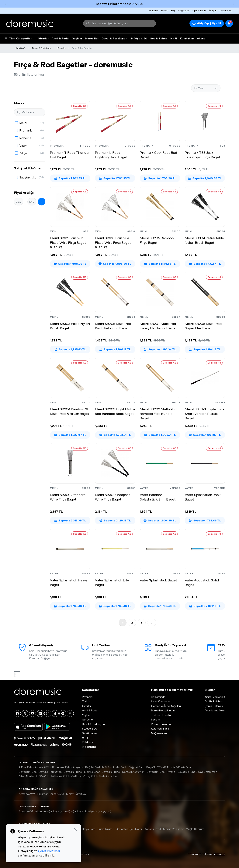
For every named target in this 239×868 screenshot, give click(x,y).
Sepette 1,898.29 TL (70, 264)
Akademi (153, 10)
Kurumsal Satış (160, 729)
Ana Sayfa (21, 48)
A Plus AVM (26, 767)
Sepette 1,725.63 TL (70, 349)
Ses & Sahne (159, 38)
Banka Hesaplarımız (163, 710)
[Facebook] (17, 713)
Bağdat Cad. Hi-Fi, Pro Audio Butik (106, 767)
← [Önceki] (6, 4)
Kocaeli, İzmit (153, 829)
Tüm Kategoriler (18, 38)
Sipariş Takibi (199, 10)
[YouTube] (33, 713)
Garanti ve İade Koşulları (166, 706)
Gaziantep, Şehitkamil (129, 829)
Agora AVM (26, 811)
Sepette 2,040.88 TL (205, 178)
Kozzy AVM (90, 776)
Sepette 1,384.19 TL (115, 349)
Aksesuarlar (89, 747)
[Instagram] (48, 713)
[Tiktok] (55, 713)
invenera (220, 854)
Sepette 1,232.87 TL (70, 435)
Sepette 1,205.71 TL (160, 435)
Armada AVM (27, 794)
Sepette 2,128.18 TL (115, 520)
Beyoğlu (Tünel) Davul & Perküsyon (40, 772)
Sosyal (164, 10)
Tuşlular (87, 701)
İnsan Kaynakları (161, 701)
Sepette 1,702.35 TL (70, 178)
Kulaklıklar (187, 38)
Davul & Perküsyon (114, 38)
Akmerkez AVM (61, 767)
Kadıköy (76, 776)
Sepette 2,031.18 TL (205, 606)
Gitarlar (43, 38)
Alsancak (41, 811)
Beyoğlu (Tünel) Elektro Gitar (82, 772)
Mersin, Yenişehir (173, 829)
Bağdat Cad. (137, 767)
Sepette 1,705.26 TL (160, 178)
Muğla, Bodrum (195, 829)
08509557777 (227, 10)
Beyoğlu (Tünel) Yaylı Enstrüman (197, 772)
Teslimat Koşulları (162, 715)
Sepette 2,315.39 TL (70, 520)
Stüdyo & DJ (139, 38)
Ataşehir (78, 767)
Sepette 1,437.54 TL (205, 264)
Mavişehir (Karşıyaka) (98, 811)
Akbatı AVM (42, 767)
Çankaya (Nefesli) (59, 811)
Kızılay (70, 794)
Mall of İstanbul (108, 776)
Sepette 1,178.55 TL (160, 264)
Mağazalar (184, 10)
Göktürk (44, 776)
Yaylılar (77, 38)
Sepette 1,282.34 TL (160, 349)
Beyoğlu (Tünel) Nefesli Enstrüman (123, 772)
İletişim (213, 10)
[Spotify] (63, 713)
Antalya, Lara (87, 829)
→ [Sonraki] (233, 4)
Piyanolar (88, 697)
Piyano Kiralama (161, 724)
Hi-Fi (174, 38)
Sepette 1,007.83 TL (205, 435)
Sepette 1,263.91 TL (115, 435)
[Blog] (70, 713)
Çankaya (78, 811)
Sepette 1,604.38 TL (160, 520)
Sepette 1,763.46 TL (205, 520)
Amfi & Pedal (61, 38)
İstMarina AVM (60, 776)
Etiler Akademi (28, 776)
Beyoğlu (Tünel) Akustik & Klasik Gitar (169, 767)
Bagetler (62, 48)
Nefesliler (92, 38)
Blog (173, 10)
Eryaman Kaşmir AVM (51, 794)
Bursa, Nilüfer (106, 829)
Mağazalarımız (160, 733)
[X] (25, 713)
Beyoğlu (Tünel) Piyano (161, 772)
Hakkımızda (158, 697)
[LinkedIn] (40, 713)
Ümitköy (81, 794)
